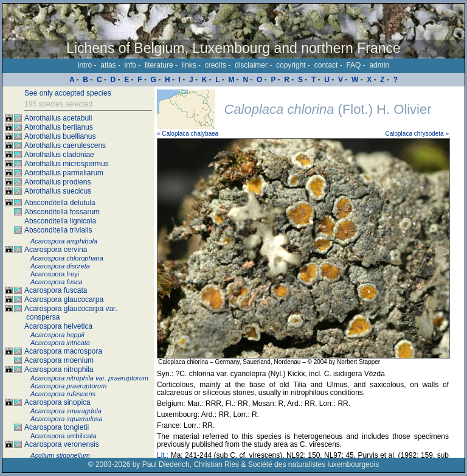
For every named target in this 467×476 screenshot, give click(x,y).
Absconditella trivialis (58, 230)
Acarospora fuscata (56, 290)
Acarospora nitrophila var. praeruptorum (89, 378)
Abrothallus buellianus (60, 136)
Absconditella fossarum (62, 212)
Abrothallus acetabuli (58, 118)
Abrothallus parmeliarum (64, 173)
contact (326, 65)
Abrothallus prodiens (57, 182)
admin (379, 65)
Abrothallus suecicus (58, 191)
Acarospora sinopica (57, 402)
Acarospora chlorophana (67, 258)
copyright (291, 65)
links (189, 65)
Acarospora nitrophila (59, 369)
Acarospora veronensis (62, 444)
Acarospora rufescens (63, 394)
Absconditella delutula (60, 203)
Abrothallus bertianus (59, 127)
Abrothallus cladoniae (59, 155)
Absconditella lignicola (60, 221)
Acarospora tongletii (57, 427)
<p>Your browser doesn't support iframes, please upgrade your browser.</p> (310, 272)
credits (216, 65)
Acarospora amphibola (64, 241)
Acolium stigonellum (60, 455)
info (130, 65)
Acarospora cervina (56, 250)
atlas (108, 65)
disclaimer (251, 65)
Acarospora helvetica (58, 326)
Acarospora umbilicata (64, 436)
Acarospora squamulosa (67, 419)
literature (159, 65)
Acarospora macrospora (63, 351)
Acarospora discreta (60, 266)
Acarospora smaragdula (66, 411)
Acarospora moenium (59, 360)
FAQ (353, 65)
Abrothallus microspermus (67, 164)
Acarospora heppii (57, 335)
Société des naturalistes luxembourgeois (313, 464)
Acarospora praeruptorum (68, 386)
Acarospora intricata (60, 343)
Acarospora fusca (57, 282)
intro (85, 65)
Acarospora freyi (55, 274)
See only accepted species (68, 93)
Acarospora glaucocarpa (64, 299)
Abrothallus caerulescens (65, 145)
